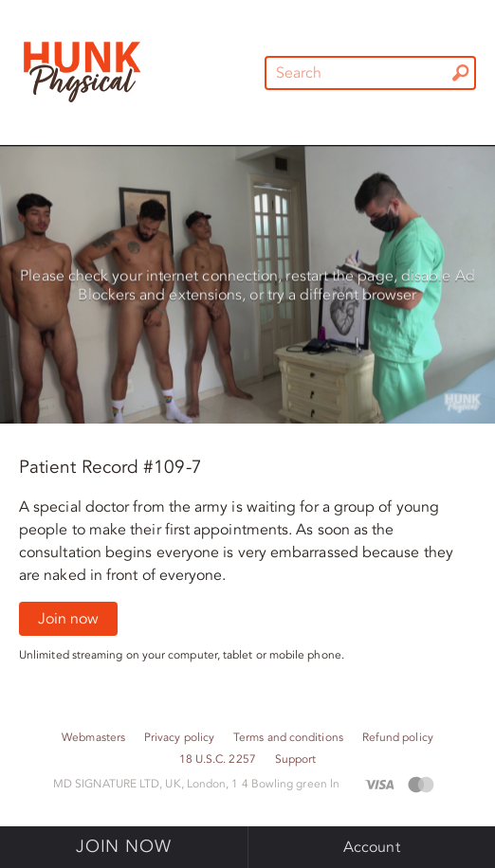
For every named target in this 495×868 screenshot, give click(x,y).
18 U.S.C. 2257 (218, 759)
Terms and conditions (288, 738)
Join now (68, 619)
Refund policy (398, 738)
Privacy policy (179, 738)
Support (296, 759)
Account (372, 847)
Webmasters (93, 738)
